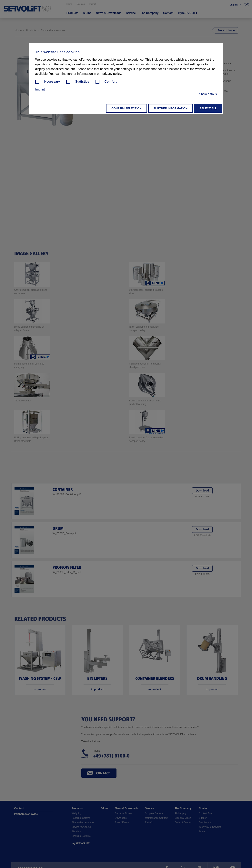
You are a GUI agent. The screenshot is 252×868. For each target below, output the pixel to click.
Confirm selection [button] (126, 108)
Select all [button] (208, 108)
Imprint (40, 89)
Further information (171, 108)
